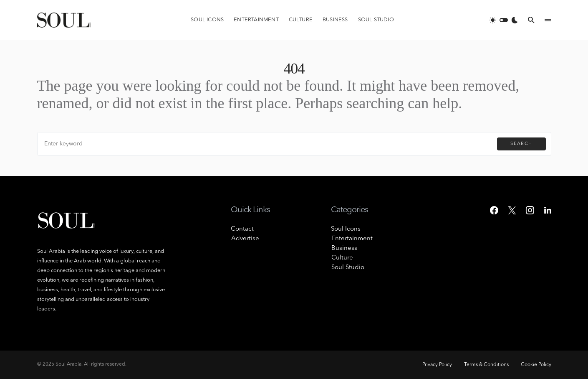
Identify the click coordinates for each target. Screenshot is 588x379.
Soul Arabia (68, 364)
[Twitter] (512, 210)
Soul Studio (347, 268)
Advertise (245, 239)
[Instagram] (530, 210)
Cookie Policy (536, 365)
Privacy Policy (435, 365)
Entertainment (352, 239)
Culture (342, 258)
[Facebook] (494, 210)
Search (521, 144)
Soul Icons (346, 229)
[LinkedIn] (548, 210)
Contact (242, 229)
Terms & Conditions (485, 365)
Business (344, 248)
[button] (504, 20)
